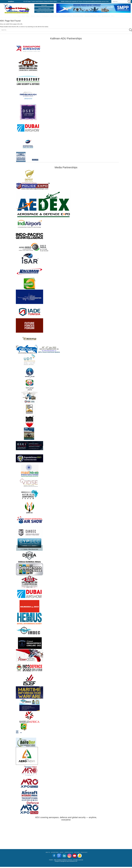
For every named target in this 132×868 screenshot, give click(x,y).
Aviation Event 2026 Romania (44, 12)
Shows (38, 16)
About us (48, 852)
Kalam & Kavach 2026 (44, 8)
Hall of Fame (62, 16)
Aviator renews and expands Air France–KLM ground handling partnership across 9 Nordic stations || (90, 1)
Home (19, 16)
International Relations (90, 16)
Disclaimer (77, 852)
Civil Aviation (45, 16)
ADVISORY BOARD (55, 852)
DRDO (99, 16)
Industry (69, 16)
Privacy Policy (84, 852)
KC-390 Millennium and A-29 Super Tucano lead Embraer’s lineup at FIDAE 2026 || (36, 1)
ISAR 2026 (44, 5)
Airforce (33, 16)
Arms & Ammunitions (78, 16)
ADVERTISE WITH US (69, 852)
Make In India (53, 16)
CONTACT (62, 852)
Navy (27, 16)
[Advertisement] (66, 834)
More (112, 16)
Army (23, 16)
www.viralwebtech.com (72, 861)
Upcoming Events (106, 16)
